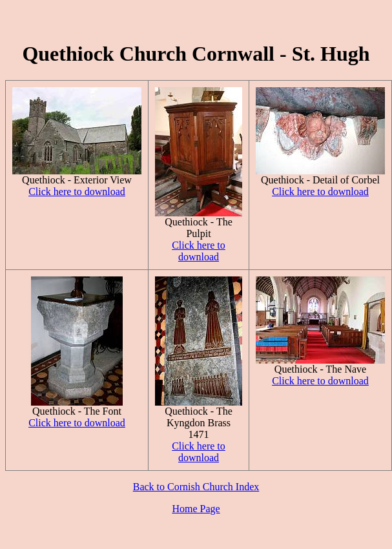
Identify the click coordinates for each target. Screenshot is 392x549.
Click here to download (77, 192)
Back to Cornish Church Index (196, 487)
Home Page (196, 509)
